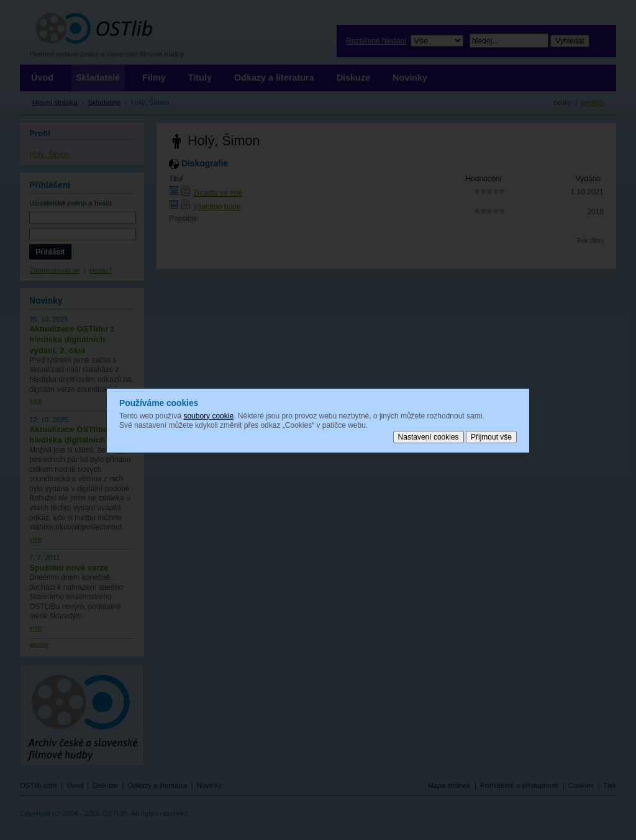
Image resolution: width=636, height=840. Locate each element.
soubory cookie (208, 415)
